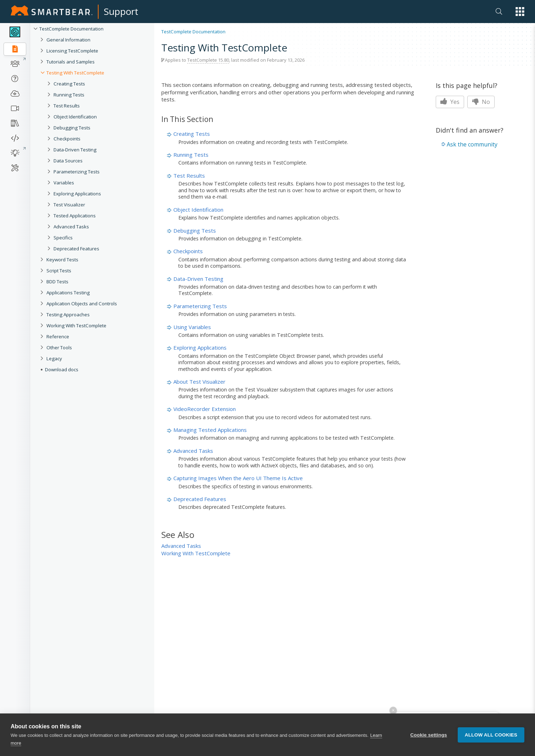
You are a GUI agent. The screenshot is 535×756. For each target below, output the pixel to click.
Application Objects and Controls (82, 304)
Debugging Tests (72, 128)
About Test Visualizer (199, 382)
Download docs (62, 369)
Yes (450, 102)
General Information (68, 40)
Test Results (67, 106)
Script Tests (59, 271)
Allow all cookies (491, 735)
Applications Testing (68, 293)
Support (121, 11)
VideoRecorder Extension (205, 409)
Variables (64, 183)
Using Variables (192, 327)
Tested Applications (75, 216)
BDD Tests (57, 282)
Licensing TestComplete (72, 51)
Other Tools (59, 348)
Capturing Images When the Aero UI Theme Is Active (238, 478)
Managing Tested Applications (210, 430)
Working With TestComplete (76, 326)
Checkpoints (67, 139)
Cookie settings (429, 735)
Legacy (54, 358)
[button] (520, 12)
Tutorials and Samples (71, 62)
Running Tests (69, 95)
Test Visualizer (69, 205)
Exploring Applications (77, 194)
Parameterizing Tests (77, 172)
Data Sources (68, 161)
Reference (58, 337)
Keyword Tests (62, 260)
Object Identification (75, 117)
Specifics (63, 238)
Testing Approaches (68, 315)
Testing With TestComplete (75, 73)
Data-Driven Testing (75, 150)
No (481, 102)
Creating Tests (69, 84)
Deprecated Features (76, 249)
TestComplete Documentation (71, 29)
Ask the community (472, 144)
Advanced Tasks (71, 227)
